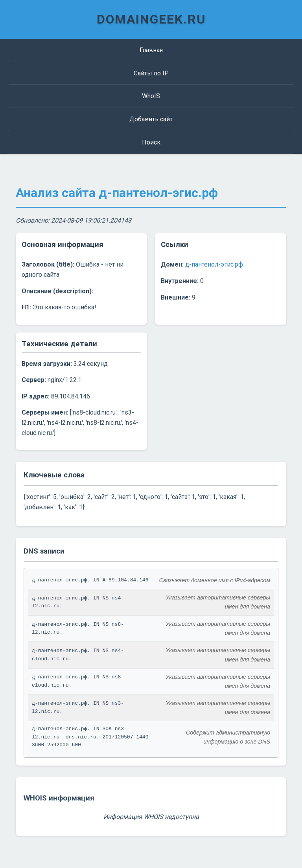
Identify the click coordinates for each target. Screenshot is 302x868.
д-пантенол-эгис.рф (214, 264)
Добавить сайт (151, 119)
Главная (151, 50)
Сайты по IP (151, 73)
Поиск (151, 142)
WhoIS (151, 96)
